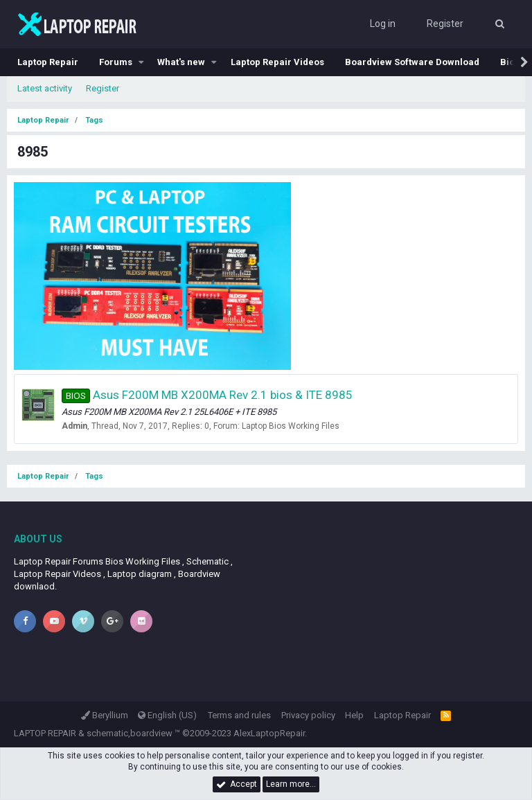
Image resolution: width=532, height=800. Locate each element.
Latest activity (45, 88)
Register (103, 88)
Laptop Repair (48, 62)
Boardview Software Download (412, 62)
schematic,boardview (130, 733)
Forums (116, 62)
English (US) (167, 715)
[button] (141, 62)
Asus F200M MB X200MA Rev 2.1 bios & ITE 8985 (207, 395)
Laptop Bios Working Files (291, 426)
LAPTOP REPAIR (45, 733)
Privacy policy (308, 715)
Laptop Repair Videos (277, 62)
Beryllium (105, 715)
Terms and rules (239, 715)
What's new (181, 62)
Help (354, 715)
